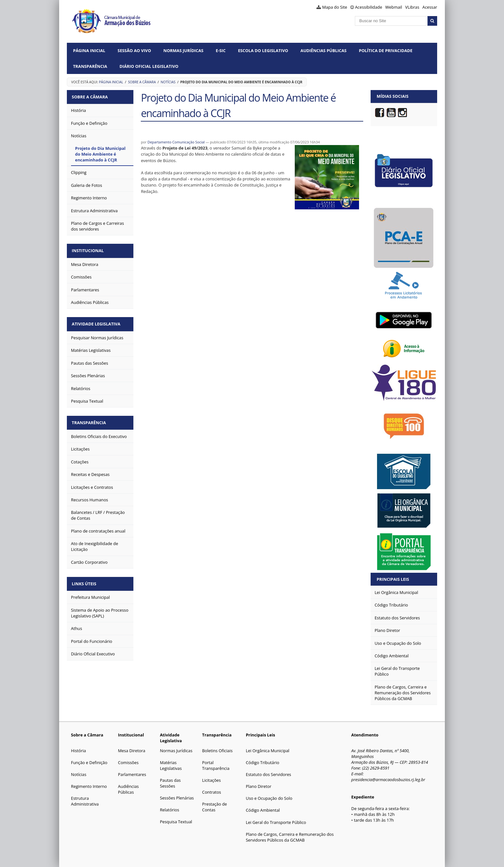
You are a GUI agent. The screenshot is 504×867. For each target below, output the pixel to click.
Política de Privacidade (386, 50)
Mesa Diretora (132, 751)
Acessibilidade (369, 7)
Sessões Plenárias (177, 798)
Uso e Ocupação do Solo (269, 798)
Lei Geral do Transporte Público (276, 822)
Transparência (90, 66)
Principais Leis (393, 579)
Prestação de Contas (215, 807)
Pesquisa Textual (176, 822)
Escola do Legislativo (263, 50)
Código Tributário (263, 762)
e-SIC (221, 50)
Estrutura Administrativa (85, 801)
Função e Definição (89, 762)
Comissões (128, 762)
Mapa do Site (335, 7)
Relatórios (169, 810)
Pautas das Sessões (170, 783)
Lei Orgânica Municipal (268, 751)
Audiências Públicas (324, 50)
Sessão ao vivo (134, 50)
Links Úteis (85, 579)
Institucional (89, 249)
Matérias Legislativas (171, 765)
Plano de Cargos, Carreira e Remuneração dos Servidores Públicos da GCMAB (290, 837)
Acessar (430, 7)
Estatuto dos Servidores (269, 774)
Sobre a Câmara (142, 82)
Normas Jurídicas (183, 50)
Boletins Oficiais (217, 751)
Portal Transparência (216, 765)
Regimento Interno (89, 786)
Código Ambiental (263, 810)
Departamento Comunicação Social (176, 142)
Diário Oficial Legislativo (149, 66)
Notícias (168, 82)
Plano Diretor (259, 786)
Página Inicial (89, 50)
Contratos (212, 792)
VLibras (412, 7)
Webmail (394, 7)
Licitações (212, 780)
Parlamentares (132, 774)
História (79, 751)
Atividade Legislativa (97, 321)
